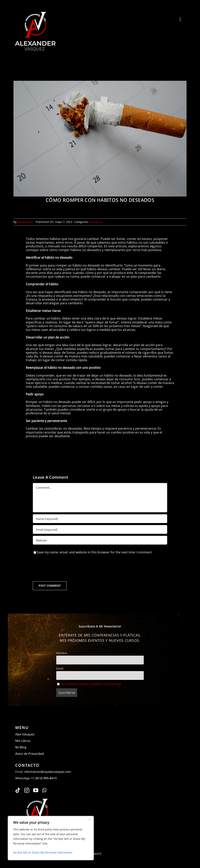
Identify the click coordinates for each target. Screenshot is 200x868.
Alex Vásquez (25, 734)
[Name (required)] (100, 519)
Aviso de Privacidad (29, 754)
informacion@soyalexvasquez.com (48, 772)
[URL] (100, 540)
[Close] (90, 819)
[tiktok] (18, 790)
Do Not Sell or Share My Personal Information (43, 852)
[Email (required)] (100, 529)
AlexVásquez (26, 222)
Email (60, 668)
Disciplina (96, 222)
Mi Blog (21, 747)
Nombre (62, 653)
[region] (51, 838)
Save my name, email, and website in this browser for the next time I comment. (95, 552)
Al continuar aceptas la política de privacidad (91, 684)
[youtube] (36, 790)
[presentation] (62, 568)
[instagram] (27, 790)
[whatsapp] (44, 790)
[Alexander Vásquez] (35, 11)
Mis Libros (23, 741)
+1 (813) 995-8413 (44, 778)
